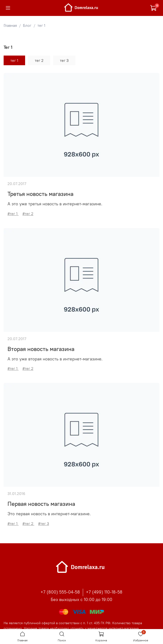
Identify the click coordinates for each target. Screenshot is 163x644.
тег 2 (39, 60)
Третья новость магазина (40, 194)
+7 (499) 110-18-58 (104, 592)
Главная (10, 25)
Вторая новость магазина (41, 349)
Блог (27, 25)
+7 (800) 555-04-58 (60, 592)
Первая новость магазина (41, 504)
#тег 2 (28, 214)
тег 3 (64, 60)
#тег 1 (13, 214)
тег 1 (14, 60)
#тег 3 (44, 523)
